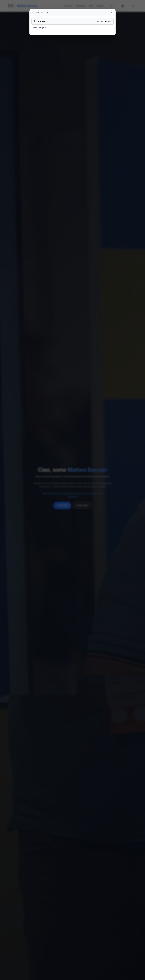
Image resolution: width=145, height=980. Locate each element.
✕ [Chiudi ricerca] (112, 13)
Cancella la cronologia (104, 21)
